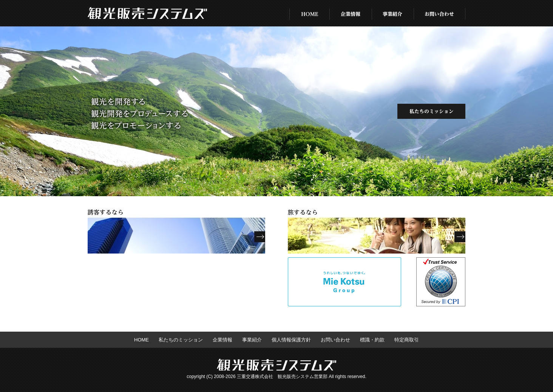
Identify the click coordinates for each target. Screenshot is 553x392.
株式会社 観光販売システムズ (147, 13)
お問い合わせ (440, 13)
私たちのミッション (431, 111)
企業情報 (351, 13)
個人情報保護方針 (291, 340)
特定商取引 (407, 340)
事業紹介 (393, 13)
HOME (310, 13)
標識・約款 (372, 340)
